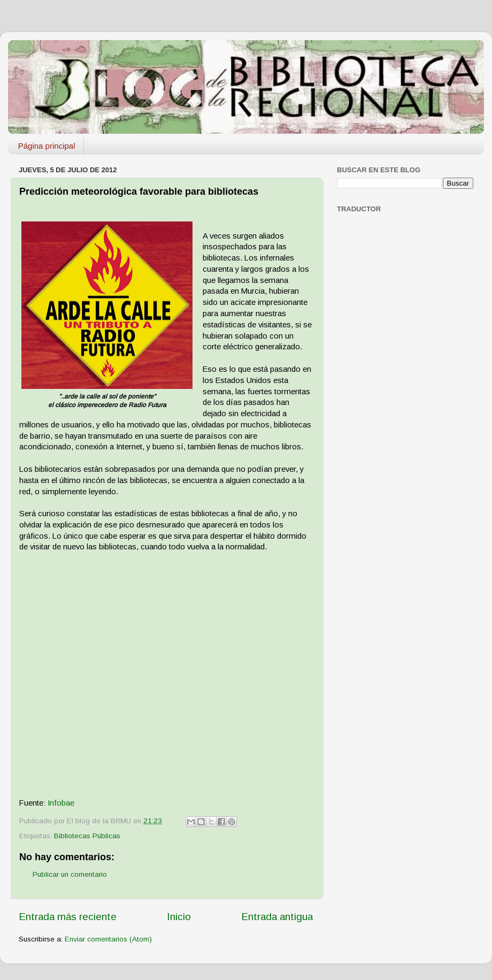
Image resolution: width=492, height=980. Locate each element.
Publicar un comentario (70, 874)
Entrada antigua (277, 917)
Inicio (179, 917)
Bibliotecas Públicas (87, 836)
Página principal (47, 146)
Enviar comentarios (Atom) (108, 939)
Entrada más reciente (68, 917)
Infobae (61, 803)
